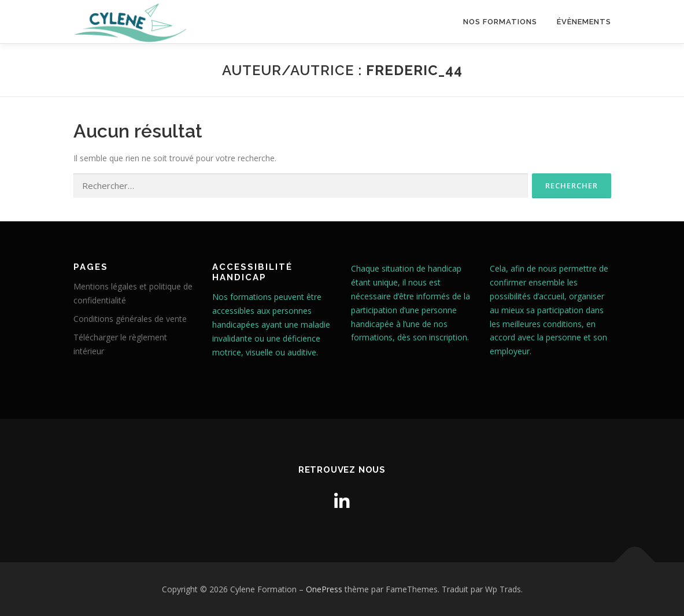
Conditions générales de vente (130, 319)
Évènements (584, 22)
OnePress (324, 589)
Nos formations (500, 22)
